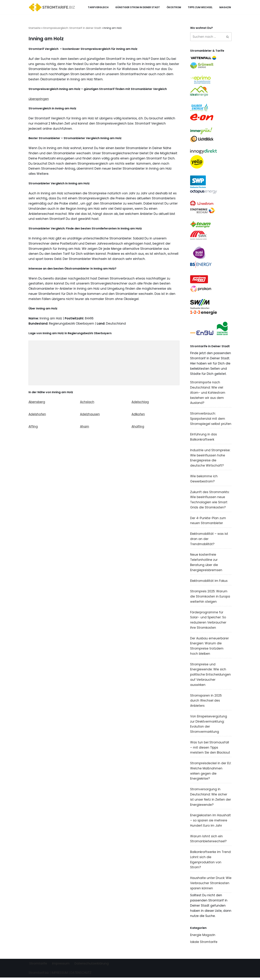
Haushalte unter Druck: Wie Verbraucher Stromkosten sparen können (211, 885)
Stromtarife (38, 966)
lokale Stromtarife (204, 944)
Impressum (61, 966)
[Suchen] (207, 37)
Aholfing (138, 427)
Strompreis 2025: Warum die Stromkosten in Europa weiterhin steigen (210, 598)
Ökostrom (174, 7)
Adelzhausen (90, 415)
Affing (33, 427)
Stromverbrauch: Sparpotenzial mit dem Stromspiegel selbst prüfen (211, 420)
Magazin (225, 7)
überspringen (39, 99)
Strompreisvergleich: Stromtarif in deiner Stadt (72, 28)
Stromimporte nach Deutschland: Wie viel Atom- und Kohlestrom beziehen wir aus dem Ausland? (208, 393)
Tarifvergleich (98, 7)
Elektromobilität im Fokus (209, 582)
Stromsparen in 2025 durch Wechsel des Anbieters (206, 702)
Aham (85, 427)
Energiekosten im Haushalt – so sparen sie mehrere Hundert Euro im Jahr (211, 823)
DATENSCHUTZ (81, 975)
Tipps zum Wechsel (200, 7)
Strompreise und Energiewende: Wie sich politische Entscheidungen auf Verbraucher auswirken (210, 676)
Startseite (35, 28)
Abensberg (37, 403)
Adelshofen (37, 415)
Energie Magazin (203, 937)
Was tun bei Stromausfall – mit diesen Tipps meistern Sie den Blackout (210, 749)
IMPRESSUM (60, 975)
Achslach (87, 403)
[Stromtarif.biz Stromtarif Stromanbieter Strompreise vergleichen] (53, 7)
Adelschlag (140, 403)
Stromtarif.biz (39, 975)
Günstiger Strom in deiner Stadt (138, 7)
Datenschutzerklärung (92, 966)
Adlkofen (138, 415)
